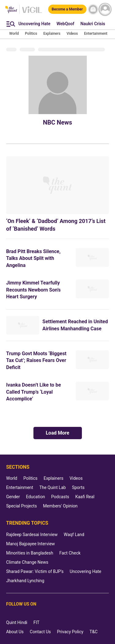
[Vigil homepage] (32, 13)
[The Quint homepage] (11, 10)
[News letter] (93, 9)
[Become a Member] (67, 9)
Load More (57, 433)
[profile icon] (105, 9)
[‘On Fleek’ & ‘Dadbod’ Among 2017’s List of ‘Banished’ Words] (57, 185)
